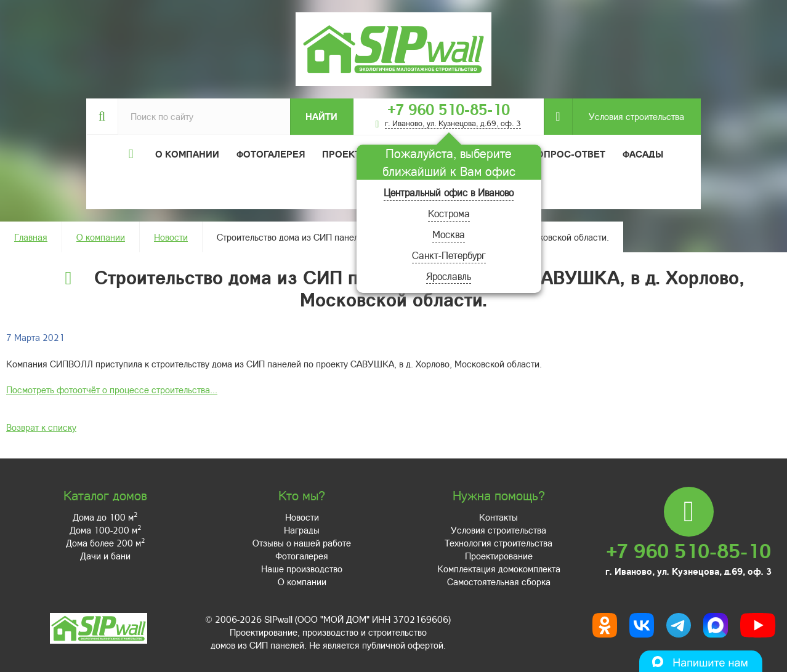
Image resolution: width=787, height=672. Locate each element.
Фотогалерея (271, 154)
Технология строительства (498, 543)
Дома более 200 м (105, 543)
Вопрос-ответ (568, 154)
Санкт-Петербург (449, 255)
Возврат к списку (41, 427)
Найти (321, 116)
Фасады (643, 154)
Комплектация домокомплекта (499, 569)
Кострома (449, 213)
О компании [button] (187, 154)
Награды (302, 530)
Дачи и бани (105, 556)
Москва (449, 234)
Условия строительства (628, 117)
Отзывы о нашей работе (302, 543)
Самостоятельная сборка (499, 582)
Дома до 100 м (105, 517)
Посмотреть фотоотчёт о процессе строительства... (112, 390)
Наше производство (302, 569)
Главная (31, 237)
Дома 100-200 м (105, 530)
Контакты (498, 517)
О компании (101, 237)
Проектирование (499, 556)
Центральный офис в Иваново (449, 192)
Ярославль (449, 276)
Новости (171, 237)
